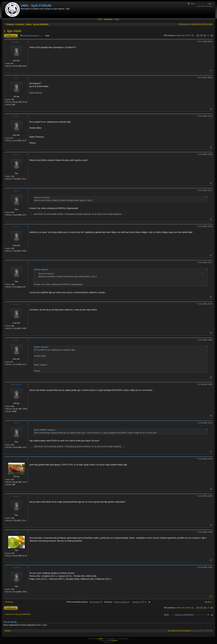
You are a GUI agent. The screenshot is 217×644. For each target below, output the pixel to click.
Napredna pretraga (204, 6)
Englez (16, 116)
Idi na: (167, 615)
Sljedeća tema (197, 24)
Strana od (183, 35)
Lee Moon (16, 532)
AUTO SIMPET (16, 385)
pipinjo (16, 191)
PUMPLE (16, 568)
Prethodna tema (184, 24)
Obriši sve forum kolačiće (181, 631)
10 (16, 459)
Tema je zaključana (11, 36)
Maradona (16, 42)
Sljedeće (208, 602)
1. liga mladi (12, 31)
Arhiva (29, 24)
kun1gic (16, 227)
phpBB (100, 639)
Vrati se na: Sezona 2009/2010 (18, 614)
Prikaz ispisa (208, 24)
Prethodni (9, 602)
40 (212, 35)
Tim (169, 631)
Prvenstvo (20, 24)
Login (117, 19)
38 (205, 35)
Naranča (16, 155)
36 (198, 35)
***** (16, 263)
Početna (10, 24)
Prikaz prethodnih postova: (85, 602)
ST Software (113, 640)
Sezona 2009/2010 (41, 24)
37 (201, 35)
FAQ (100, 19)
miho (16, 78)
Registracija (108, 19)
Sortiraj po (117, 602)
